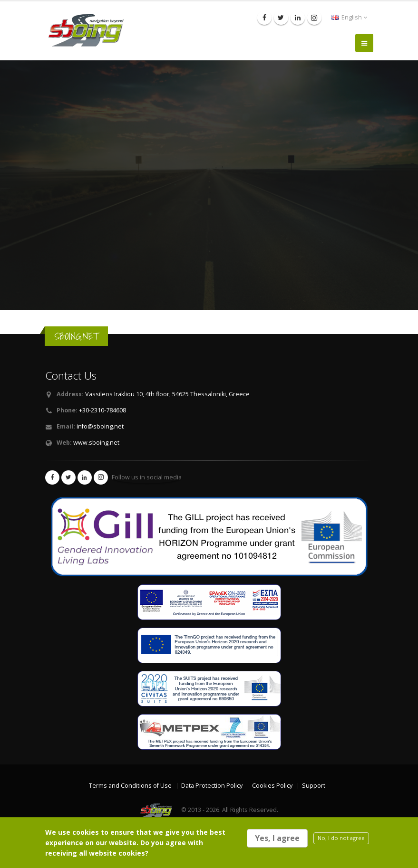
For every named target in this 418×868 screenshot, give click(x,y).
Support (314, 786)
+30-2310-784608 (102, 410)
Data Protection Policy (212, 786)
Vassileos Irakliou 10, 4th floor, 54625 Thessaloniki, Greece (167, 394)
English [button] (349, 17)
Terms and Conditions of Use (130, 786)
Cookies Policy (272, 786)
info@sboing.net (100, 426)
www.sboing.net (96, 443)
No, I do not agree (341, 838)
